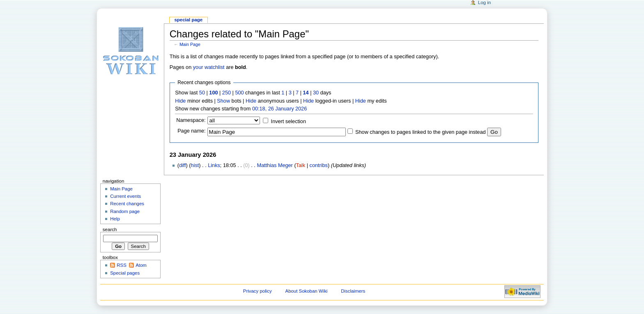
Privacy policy (258, 291)
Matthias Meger (275, 165)
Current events (125, 196)
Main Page (190, 44)
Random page (125, 211)
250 (227, 93)
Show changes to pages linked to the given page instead (420, 132)
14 (306, 93)
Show (223, 101)
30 (316, 93)
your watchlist (209, 67)
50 (202, 93)
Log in (484, 2)
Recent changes (127, 204)
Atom (141, 265)
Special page (188, 20)
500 (239, 93)
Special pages (125, 273)
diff (183, 165)
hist (195, 165)
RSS (122, 265)
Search (110, 229)
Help (115, 219)
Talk (301, 165)
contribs (319, 165)
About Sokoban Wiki (307, 291)
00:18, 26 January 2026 (279, 109)
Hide (180, 101)
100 (213, 93)
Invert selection (289, 121)
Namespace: (191, 120)
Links (214, 165)
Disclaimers (353, 291)
